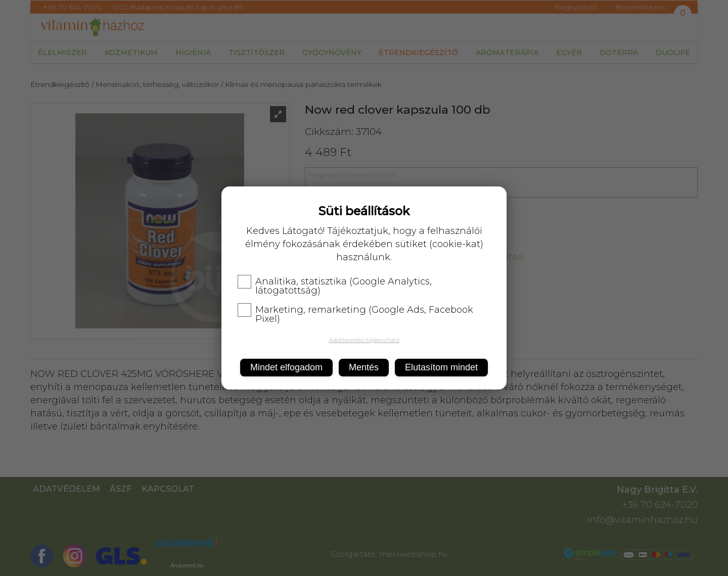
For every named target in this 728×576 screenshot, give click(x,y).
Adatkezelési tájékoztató (364, 340)
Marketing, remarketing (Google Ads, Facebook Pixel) (355, 314)
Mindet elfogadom (286, 367)
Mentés (364, 367)
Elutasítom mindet (441, 367)
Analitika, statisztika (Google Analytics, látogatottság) (335, 286)
